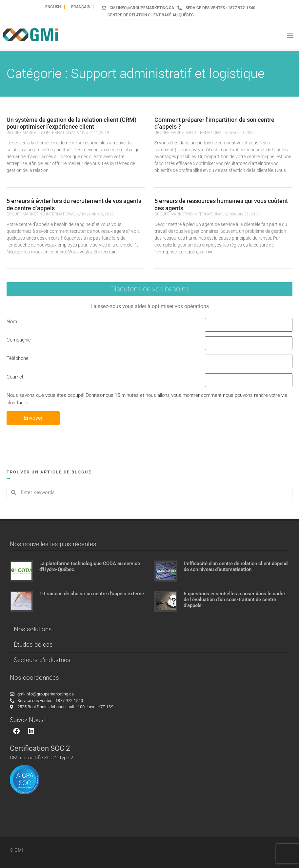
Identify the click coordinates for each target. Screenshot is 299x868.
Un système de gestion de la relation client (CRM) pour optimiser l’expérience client (71, 123)
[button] (290, 36)
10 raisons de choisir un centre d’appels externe (92, 594)
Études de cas (33, 645)
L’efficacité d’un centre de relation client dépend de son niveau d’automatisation (236, 566)
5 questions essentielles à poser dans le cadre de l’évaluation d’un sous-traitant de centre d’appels (234, 600)
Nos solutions (33, 629)
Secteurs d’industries (42, 660)
